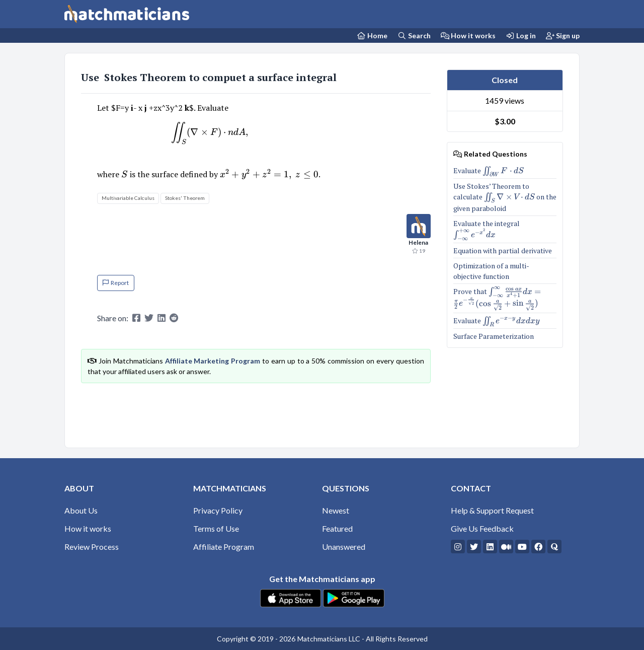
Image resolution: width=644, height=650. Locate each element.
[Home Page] (373, 35)
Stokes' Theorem (185, 198)
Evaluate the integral (505, 229)
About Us (81, 510)
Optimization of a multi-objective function (491, 271)
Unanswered (344, 547)
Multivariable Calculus (128, 198)
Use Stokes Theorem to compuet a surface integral (210, 77)
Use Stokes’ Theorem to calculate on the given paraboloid (505, 197)
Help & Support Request (492, 510)
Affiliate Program (224, 547)
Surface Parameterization (494, 336)
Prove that (505, 298)
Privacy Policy (218, 510)
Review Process (92, 547)
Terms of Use (216, 528)
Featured (337, 528)
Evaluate (489, 171)
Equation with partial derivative (503, 250)
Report (116, 283)
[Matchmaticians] (127, 14)
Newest (336, 510)
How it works (468, 35)
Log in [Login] (521, 35)
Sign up (563, 35)
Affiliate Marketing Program (213, 361)
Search (414, 35)
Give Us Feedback (482, 528)
